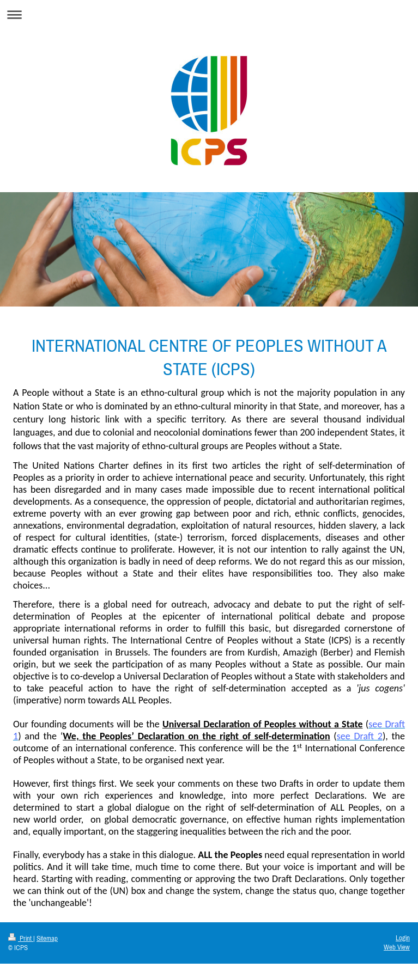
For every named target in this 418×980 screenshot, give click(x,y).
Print (21, 938)
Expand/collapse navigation (209, 14)
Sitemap (47, 938)
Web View (397, 947)
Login (403, 938)
